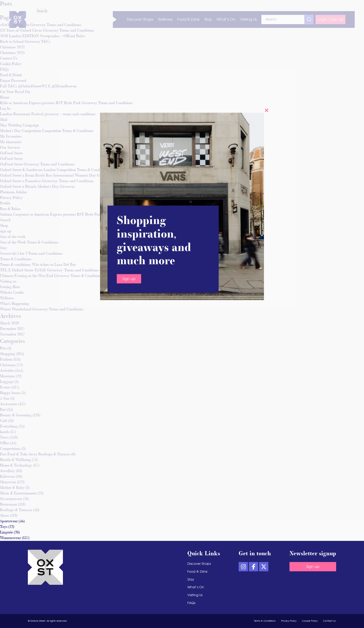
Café (4, 421)
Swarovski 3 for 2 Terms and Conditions (31, 254)
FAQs (191, 603)
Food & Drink (197, 572)
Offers (5, 443)
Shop (4, 226)
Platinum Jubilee (13, 192)
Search (5, 220)
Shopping (8, 354)
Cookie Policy (310, 621)
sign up (6, 231)
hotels (5, 432)
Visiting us (8, 282)
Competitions (10, 449)
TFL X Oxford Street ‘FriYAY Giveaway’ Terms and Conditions (49, 270)
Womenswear (10, 538)
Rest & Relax (10, 209)
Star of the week (13, 237)
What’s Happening (15, 304)
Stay (3, 248)
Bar (3, 410)
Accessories (9, 404)
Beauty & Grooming (16, 415)
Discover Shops (199, 564)
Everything (9, 427)
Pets (3, 349)
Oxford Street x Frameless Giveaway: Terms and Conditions (47, 181)
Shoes (5, 516)
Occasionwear (11, 499)
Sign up (313, 567)
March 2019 (10, 323)
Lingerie (6, 533)
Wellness (7, 298)
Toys (4, 527)
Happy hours (10, 393)
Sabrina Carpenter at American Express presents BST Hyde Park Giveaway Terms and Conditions (77, 215)
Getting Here (10, 287)
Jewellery (8, 471)
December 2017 (12, 329)
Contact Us (329, 621)
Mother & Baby (12, 488)
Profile (5, 204)
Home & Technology (16, 466)
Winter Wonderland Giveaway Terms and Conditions (42, 309)
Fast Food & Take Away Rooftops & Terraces (35, 454)
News (4, 438)
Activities (7, 371)
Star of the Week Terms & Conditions (29, 243)
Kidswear (7, 477)
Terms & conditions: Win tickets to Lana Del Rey (38, 265)
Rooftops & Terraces (16, 510)
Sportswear (9, 521)
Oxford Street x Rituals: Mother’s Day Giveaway (38, 187)
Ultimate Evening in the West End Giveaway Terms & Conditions (51, 276)
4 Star (5, 399)
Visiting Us (195, 595)
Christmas (8, 365)
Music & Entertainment (18, 493)
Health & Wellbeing (16, 460)
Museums (7, 376)
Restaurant (9, 505)
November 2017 (12, 335)
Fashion (6, 360)
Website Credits (12, 293)
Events (5, 388)
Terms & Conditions (16, 259)
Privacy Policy (11, 198)
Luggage (7, 382)
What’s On (196, 587)
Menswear (8, 482)
